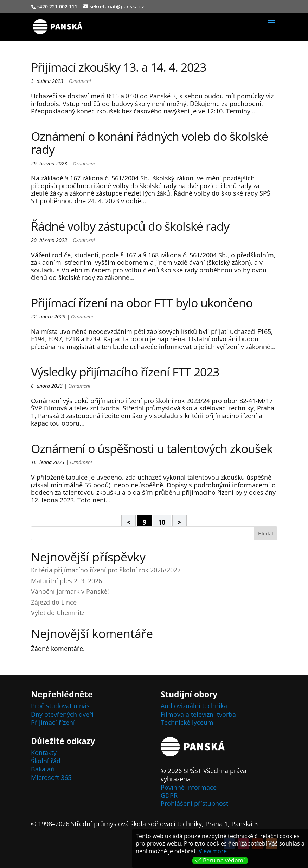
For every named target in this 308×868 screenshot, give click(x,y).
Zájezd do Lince (54, 602)
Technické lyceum (187, 722)
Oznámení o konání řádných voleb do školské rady (149, 143)
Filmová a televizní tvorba (198, 714)
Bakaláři (43, 769)
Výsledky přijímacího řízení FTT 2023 (125, 372)
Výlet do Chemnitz (58, 613)
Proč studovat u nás (60, 706)
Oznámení (80, 81)
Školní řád (46, 761)
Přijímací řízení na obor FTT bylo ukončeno (142, 303)
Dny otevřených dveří (62, 714)
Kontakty (44, 752)
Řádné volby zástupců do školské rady (130, 226)
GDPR (169, 795)
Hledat (266, 534)
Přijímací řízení (53, 722)
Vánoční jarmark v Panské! (70, 591)
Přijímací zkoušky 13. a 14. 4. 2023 (118, 67)
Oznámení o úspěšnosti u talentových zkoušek (152, 448)
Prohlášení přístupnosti (195, 803)
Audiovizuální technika (194, 706)
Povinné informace (189, 787)
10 (162, 522)
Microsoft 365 (51, 777)
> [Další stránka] (179, 522)
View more (213, 851)
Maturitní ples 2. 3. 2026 (66, 581)
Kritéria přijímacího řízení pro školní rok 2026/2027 (106, 570)
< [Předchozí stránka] (129, 522)
